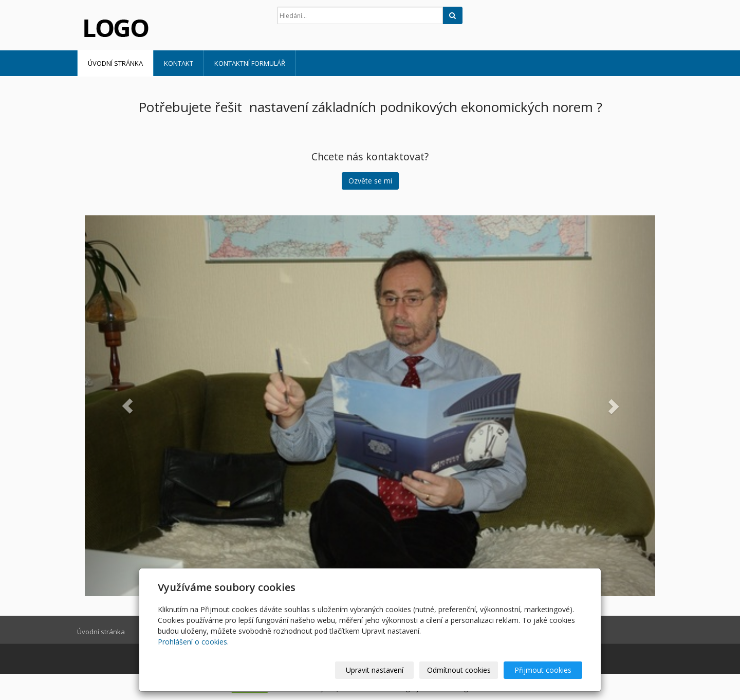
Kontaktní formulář (250, 63)
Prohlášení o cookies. (193, 642)
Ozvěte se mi (370, 181)
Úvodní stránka (115, 63)
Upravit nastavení (375, 670)
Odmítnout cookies (459, 670)
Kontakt (179, 63)
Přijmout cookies (543, 670)
